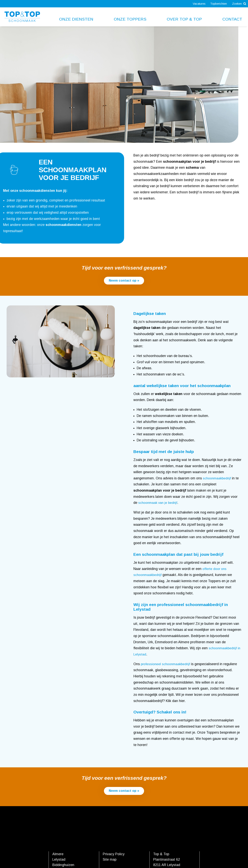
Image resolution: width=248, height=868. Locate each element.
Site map (110, 860)
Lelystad (59, 860)
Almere (58, 855)
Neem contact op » (124, 281)
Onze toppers (130, 19)
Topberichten (217, 4)
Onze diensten (76, 19)
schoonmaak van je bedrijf (159, 503)
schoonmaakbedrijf (218, 478)
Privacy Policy (114, 855)
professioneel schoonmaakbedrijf (166, 664)
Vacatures (197, 4)
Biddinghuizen (63, 865)
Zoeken (239, 4)
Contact (232, 19)
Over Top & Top (184, 19)
